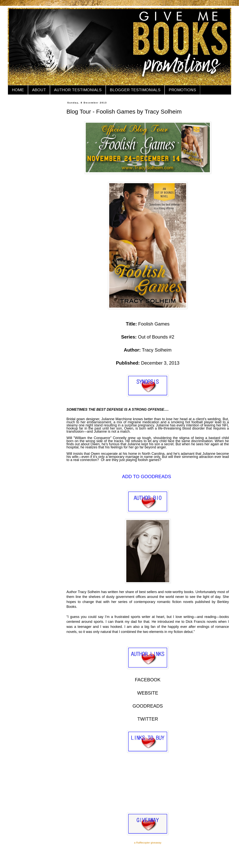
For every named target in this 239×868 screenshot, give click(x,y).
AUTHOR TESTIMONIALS (78, 90)
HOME (18, 90)
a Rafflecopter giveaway (148, 843)
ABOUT (39, 90)
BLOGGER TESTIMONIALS (135, 90)
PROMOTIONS (182, 90)
